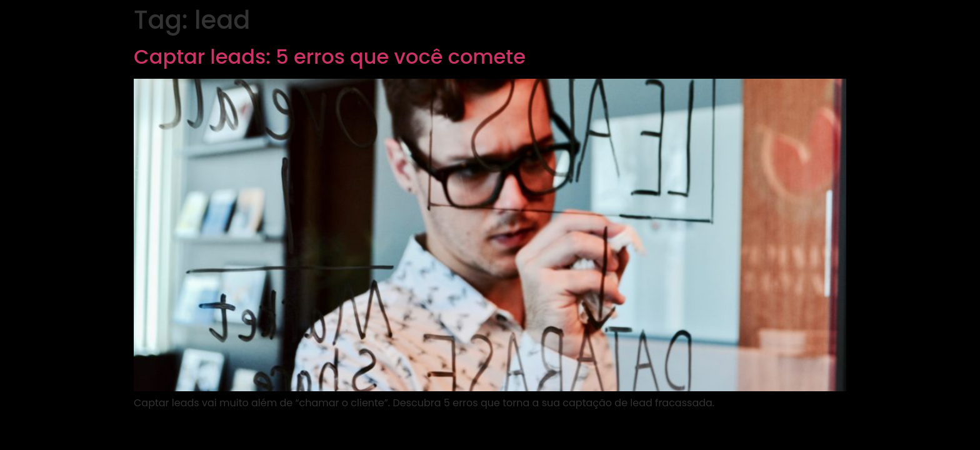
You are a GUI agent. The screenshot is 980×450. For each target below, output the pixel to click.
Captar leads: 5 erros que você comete (330, 57)
